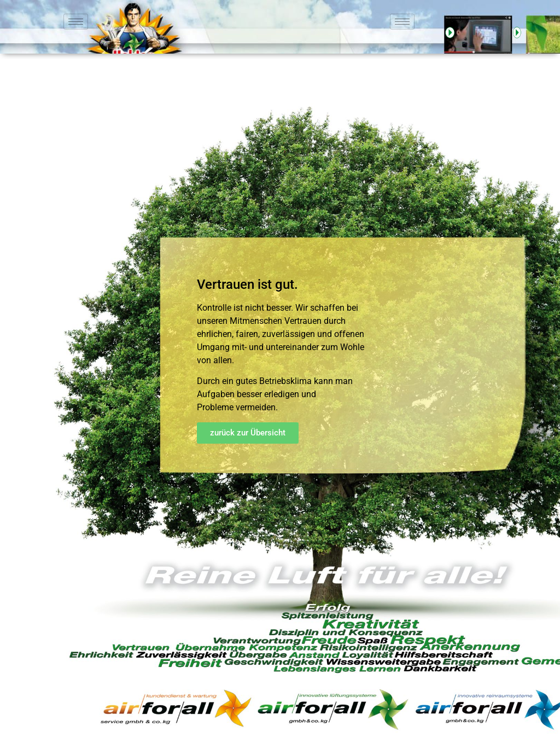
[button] (248, 433)
